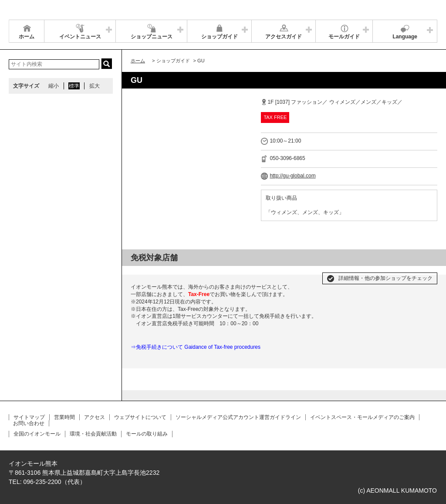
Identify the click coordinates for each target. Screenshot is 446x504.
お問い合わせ (29, 423)
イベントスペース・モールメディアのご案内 (362, 417)
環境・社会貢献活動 (93, 434)
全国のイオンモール (37, 434)
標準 (74, 86)
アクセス (95, 417)
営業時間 (64, 417)
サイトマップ (29, 417)
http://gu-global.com (292, 176)
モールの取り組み (147, 434)
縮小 (54, 86)
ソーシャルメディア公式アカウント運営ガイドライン (238, 417)
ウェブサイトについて (140, 417)
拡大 (95, 86)
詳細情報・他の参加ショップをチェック (385, 278)
